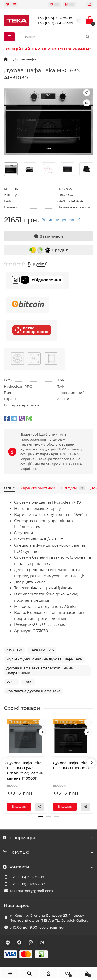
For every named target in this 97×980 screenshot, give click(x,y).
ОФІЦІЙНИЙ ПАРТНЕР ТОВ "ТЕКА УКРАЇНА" (49, 49)
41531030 (14, 650)
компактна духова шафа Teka (33, 691)
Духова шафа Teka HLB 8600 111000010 (71, 765)
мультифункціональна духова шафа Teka (44, 659)
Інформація (48, 838)
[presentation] (6, 763)
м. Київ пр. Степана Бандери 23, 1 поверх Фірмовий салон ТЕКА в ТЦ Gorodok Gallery (49, 918)
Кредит (49, 250)
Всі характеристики (21, 405)
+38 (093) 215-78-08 (27, 877)
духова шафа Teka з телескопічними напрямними (40, 670)
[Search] (57, 37)
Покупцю (48, 852)
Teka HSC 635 (42, 650)
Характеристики (38, 488)
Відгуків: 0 (38, 264)
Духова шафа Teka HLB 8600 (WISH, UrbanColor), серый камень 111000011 (25, 771)
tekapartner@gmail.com (31, 891)
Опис (9, 488)
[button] (41, 817)
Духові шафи (25, 59)
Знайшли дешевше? (61, 220)
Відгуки (73, 488)
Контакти (48, 867)
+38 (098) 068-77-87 (27, 884)
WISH (11, 682)
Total (28, 682)
